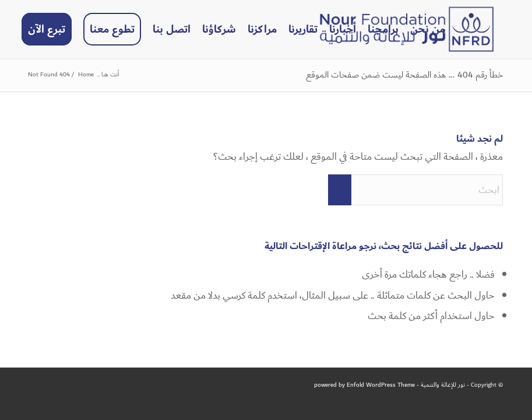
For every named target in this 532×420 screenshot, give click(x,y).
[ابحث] (415, 190)
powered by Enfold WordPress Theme (364, 385)
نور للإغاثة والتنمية (443, 385)
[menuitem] (428, 29)
